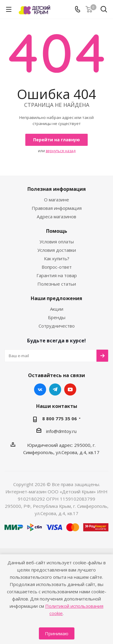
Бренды (57, 317)
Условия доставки (57, 250)
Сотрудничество (57, 326)
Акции (57, 309)
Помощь (57, 231)
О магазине (56, 200)
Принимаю (57, 633)
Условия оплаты (57, 242)
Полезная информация (57, 189)
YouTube (70, 389)
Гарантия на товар (57, 275)
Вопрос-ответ (57, 267)
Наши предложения (56, 298)
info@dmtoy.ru (61, 431)
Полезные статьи (57, 284)
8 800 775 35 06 (60, 418)
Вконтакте (40, 389)
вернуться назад (61, 151)
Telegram (55, 389)
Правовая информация (57, 208)
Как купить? (57, 258)
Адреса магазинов (56, 216)
